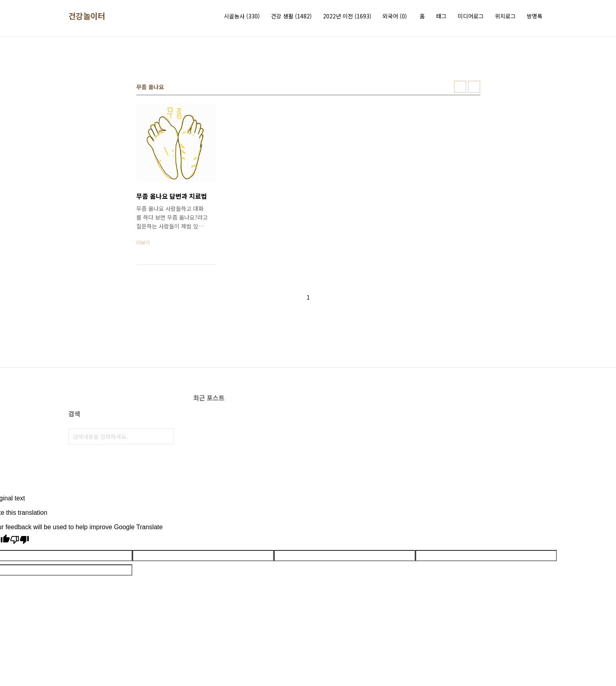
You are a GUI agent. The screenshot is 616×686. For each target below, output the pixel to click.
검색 (166, 436)
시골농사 (242, 16)
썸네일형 (460, 87)
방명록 (535, 16)
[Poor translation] (20, 540)
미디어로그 (471, 16)
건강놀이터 (87, 16)
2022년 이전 (347, 16)
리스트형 (474, 87)
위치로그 (505, 16)
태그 (441, 16)
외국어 (395, 16)
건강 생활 (291, 16)
